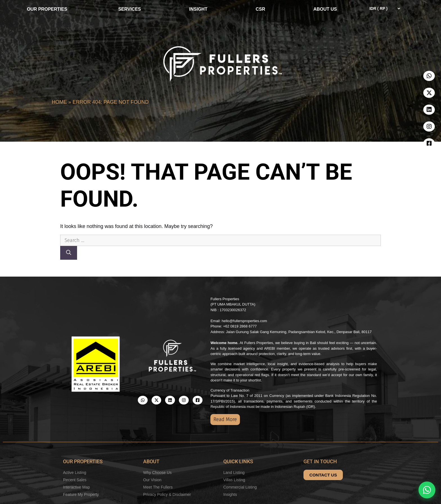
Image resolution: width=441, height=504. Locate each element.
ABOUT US (327, 9)
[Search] (69, 253)
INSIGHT (198, 9)
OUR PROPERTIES (49, 9)
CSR (260, 9)
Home (59, 102)
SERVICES (130, 9)
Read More (225, 419)
